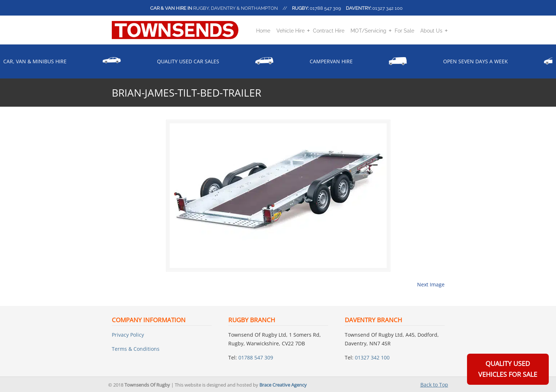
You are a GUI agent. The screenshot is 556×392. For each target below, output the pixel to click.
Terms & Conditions (136, 349)
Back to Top (434, 385)
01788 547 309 (325, 8)
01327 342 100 (387, 8)
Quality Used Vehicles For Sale (508, 369)
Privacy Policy (128, 335)
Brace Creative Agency (283, 385)
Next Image (431, 284)
